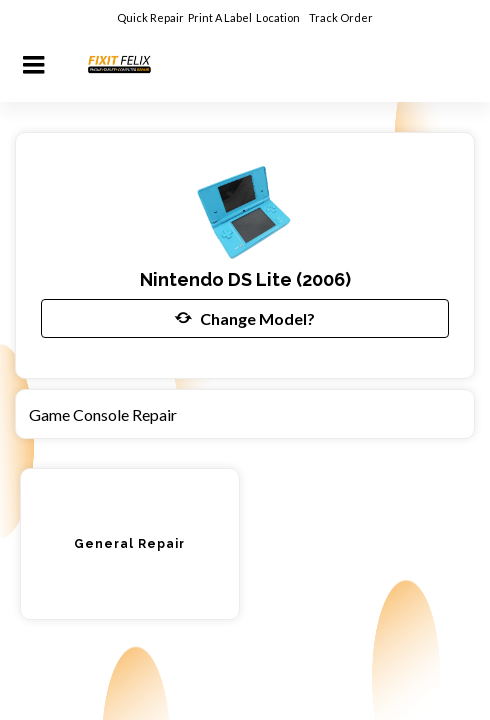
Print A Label (220, 17)
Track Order (342, 17)
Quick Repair (150, 17)
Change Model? (245, 318)
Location (279, 17)
